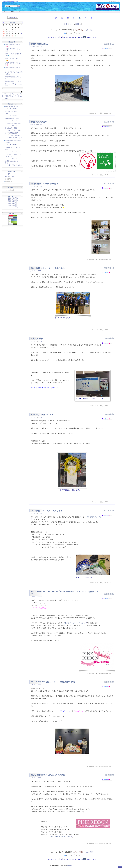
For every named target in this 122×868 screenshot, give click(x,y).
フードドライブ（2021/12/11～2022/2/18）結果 (53, 682)
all (17, 208)
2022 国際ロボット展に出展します (47, 511)
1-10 (55, 37)
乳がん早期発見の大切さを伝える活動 (48, 775)
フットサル (19, 96)
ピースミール (13, 109)
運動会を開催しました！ (13, 81)
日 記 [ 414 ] (8, 174)
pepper (6, 98)
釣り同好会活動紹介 (12, 133)
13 (64, 37)
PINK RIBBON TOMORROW (60, 837)
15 (70, 37)
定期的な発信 (37, 339)
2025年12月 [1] (13, 200)
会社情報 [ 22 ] (9, 176)
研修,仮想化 (9, 96)
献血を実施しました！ (41, 44)
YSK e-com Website (17, 12)
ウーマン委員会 (15, 135)
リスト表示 (89, 30)
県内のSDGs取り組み (12, 118)
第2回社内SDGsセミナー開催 (44, 184)
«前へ (50, 37)
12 (61, 37)
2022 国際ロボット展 (93, 517)
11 (58, 37)
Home (6, 12)
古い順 (77, 33)
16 (73, 37)
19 (82, 37)
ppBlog (69, 865)
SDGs (78, 24)
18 (79, 37)
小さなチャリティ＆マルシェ (75, 623)
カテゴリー (69, 24)
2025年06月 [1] (13, 204)
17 (76, 37)
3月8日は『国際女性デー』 (43, 415)
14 (67, 37)
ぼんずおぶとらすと (15, 130)
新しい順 (68, 33)
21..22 (89, 37)
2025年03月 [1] (13, 206)
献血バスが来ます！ (40, 122)
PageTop (120, 867)
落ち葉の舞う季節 (11, 128)
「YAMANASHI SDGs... (13, 123)
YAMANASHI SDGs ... (12, 106)
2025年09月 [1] (13, 202)
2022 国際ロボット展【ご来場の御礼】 (49, 268)
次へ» (94, 37)
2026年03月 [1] (13, 198)
